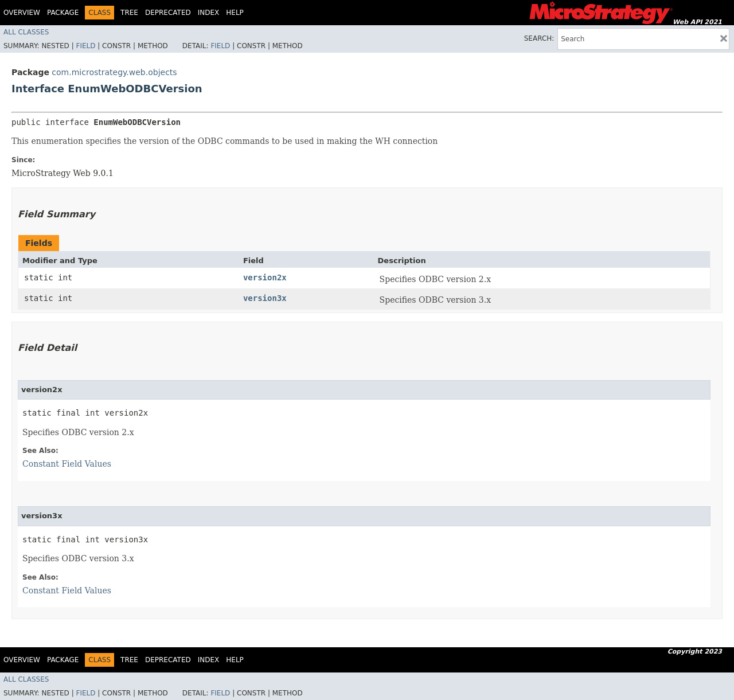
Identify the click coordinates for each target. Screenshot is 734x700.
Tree (129, 13)
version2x (265, 277)
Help (235, 13)
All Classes (26, 32)
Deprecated (168, 13)
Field (85, 46)
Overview (22, 13)
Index (209, 13)
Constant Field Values (67, 464)
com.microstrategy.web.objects (114, 72)
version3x (265, 298)
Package (63, 13)
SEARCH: (539, 38)
